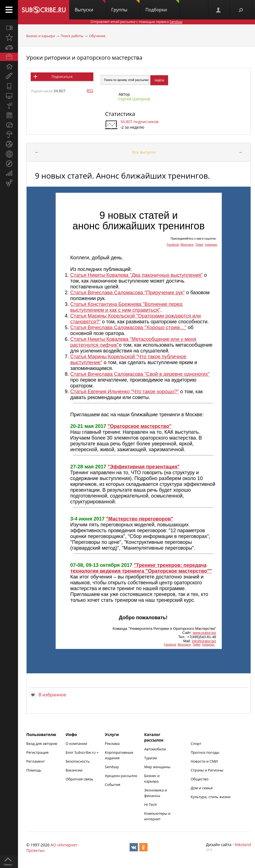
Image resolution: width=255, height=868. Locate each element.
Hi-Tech (151, 804)
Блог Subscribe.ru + (83, 752)
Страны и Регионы (207, 770)
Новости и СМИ (204, 761)
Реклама (112, 743)
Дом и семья (202, 788)
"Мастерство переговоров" (140, 519)
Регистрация (37, 752)
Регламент (36, 761)
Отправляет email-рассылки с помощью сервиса (136, 22)
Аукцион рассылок (121, 776)
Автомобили (155, 749)
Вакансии (74, 770)
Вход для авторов (42, 743)
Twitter (199, 245)
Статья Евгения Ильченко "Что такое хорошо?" (125, 392)
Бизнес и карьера (41, 36)
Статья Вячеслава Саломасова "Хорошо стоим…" (128, 328)
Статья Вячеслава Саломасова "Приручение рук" (127, 293)
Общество (200, 779)
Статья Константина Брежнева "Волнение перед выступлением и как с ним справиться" (126, 307)
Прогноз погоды (205, 752)
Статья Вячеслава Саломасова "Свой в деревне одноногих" (140, 374)
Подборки (162, 6)
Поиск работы (72, 36)
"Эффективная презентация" (144, 467)
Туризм (151, 758)
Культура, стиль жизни (211, 797)
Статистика (120, 114)
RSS (90, 91)
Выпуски (90, 6)
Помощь (34, 770)
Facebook (173, 245)
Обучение (97, 36)
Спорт (196, 743)
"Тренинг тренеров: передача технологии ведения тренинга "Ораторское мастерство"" (141, 568)
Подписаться (62, 77)
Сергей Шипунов (134, 99)
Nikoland (243, 845)
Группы (125, 6)
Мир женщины (157, 767)
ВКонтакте (187, 245)
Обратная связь (79, 779)
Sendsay (112, 767)
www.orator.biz (204, 633)
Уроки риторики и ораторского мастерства (84, 58)
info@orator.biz (204, 641)
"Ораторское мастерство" (140, 426)
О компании (76, 743)
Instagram (211, 245)
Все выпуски (144, 152)
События (113, 785)
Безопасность (78, 761)
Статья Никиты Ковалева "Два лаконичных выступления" (136, 275)
